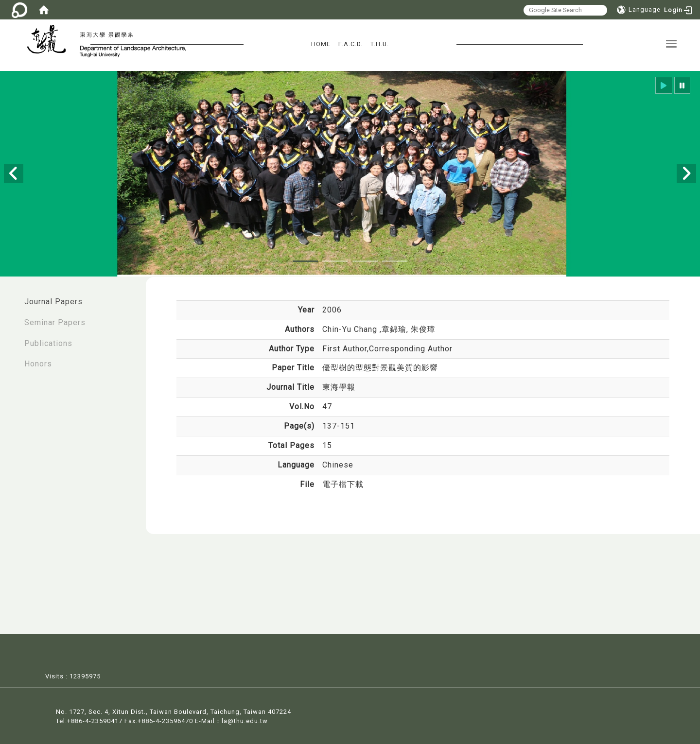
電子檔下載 (343, 484)
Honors (38, 364)
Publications (48, 343)
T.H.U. (380, 44)
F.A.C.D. (350, 44)
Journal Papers (53, 302)
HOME (321, 44)
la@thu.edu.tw (245, 720)
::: (10, 297)
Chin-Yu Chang (351, 329)
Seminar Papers (55, 322)
